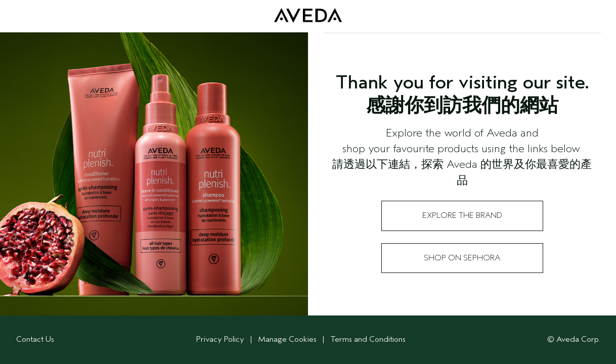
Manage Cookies (288, 339)
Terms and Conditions (368, 339)
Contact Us (35, 339)
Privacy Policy (220, 339)
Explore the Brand (462, 215)
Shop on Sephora (462, 258)
